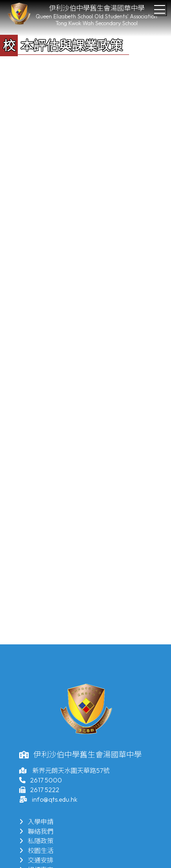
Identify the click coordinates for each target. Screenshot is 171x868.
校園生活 (36, 851)
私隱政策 (36, 841)
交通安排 (36, 860)
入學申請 (36, 822)
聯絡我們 (36, 831)
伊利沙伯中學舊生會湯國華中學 (97, 8)
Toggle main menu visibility (160, 7)
